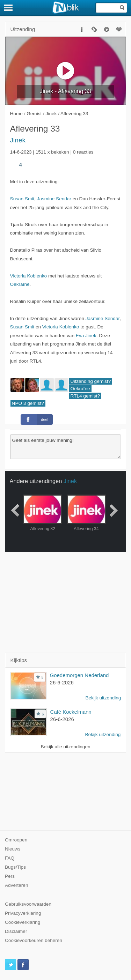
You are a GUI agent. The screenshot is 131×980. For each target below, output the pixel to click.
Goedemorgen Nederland (79, 675)
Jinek (18, 140)
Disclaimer (16, 931)
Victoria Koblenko (29, 276)
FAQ (10, 858)
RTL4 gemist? (85, 396)
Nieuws (13, 849)
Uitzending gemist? (91, 381)
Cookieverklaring (23, 922)
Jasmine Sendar (54, 199)
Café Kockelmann (71, 712)
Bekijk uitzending (103, 698)
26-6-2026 (62, 682)
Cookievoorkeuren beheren (34, 940)
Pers (10, 876)
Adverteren (17, 885)
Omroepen (16, 840)
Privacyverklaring (23, 913)
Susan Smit (22, 199)
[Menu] (9, 8)
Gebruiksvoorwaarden (28, 904)
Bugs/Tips (15, 867)
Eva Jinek (86, 336)
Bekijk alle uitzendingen (65, 747)
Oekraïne (20, 284)
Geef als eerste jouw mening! (66, 447)
